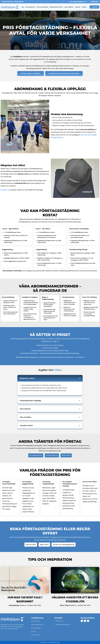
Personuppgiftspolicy (56, 7)
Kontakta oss (5, 190)
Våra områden (25, 417)
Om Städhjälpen (30, 7)
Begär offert (66, 455)
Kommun (78, 7)
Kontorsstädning (52, 455)
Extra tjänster (25, 409)
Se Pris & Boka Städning (31, 74)
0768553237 (94, 2)
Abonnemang (35, 621)
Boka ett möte (31, 545)
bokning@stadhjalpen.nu (77, 2)
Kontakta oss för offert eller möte (64, 74)
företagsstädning (57, 137)
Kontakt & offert (26, 426)
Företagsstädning (36, 455)
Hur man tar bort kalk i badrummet (25, 599)
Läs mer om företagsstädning (64, 545)
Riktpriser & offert (27, 378)
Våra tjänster (69, 7)
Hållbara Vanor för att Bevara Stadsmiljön (75, 599)
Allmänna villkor (36, 635)
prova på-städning (87, 135)
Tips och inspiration (42, 7)
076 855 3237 (59, 621)
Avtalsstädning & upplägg (30, 401)
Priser (84, 7)
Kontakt (94, 7)
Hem (23, 7)
